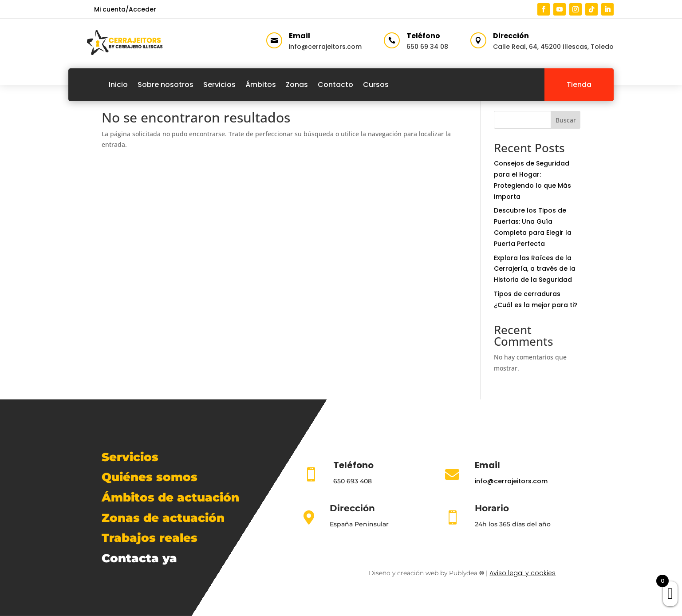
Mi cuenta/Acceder (125, 9)
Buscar (566, 120)
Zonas (297, 85)
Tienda (579, 85)
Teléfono (423, 36)
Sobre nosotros (166, 85)
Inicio (118, 85)
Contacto (335, 85)
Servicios (219, 85)
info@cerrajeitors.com (325, 47)
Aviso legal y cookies (522, 573)
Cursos (376, 85)
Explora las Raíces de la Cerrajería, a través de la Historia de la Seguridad (535, 269)
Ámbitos (261, 85)
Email (300, 36)
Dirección (511, 36)
